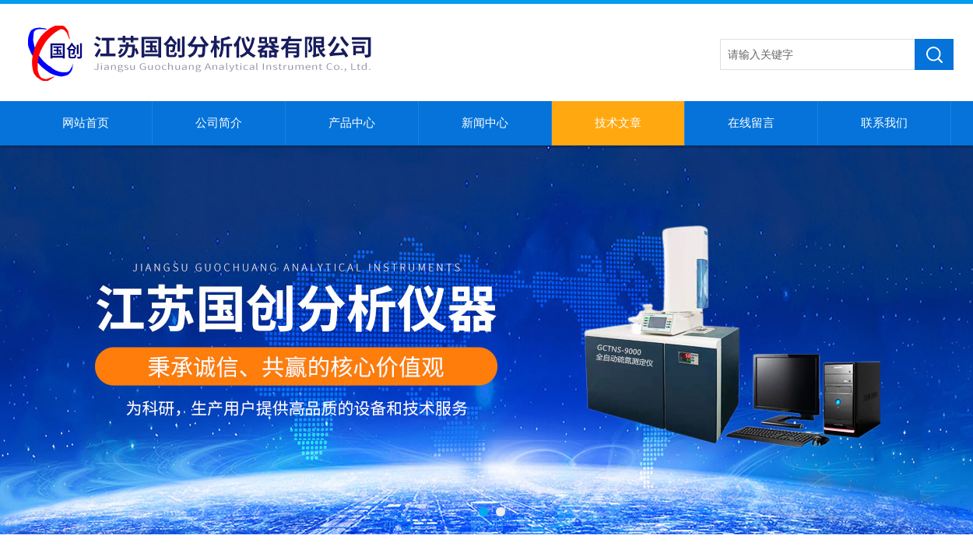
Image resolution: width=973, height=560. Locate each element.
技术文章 (618, 123)
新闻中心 (485, 123)
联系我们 (884, 123)
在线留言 (751, 123)
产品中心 (352, 123)
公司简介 (219, 123)
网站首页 (86, 123)
